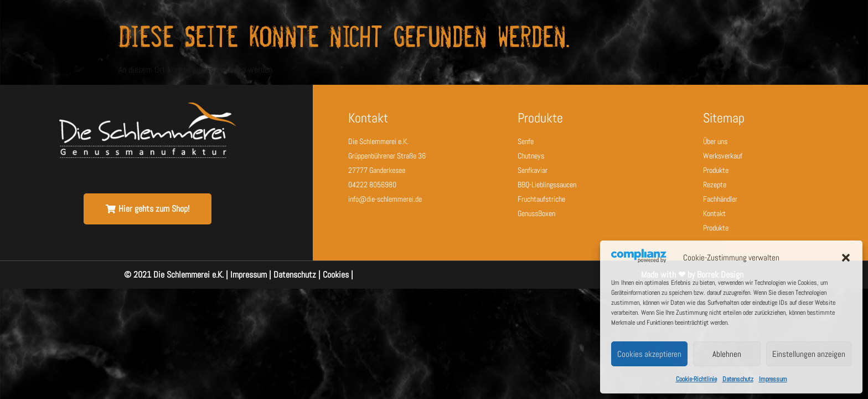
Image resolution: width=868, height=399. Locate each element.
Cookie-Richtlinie (696, 379)
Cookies (336, 275)
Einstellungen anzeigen (809, 354)
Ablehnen (727, 354)
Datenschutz (738, 379)
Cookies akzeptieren (649, 354)
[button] (846, 258)
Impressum (773, 379)
